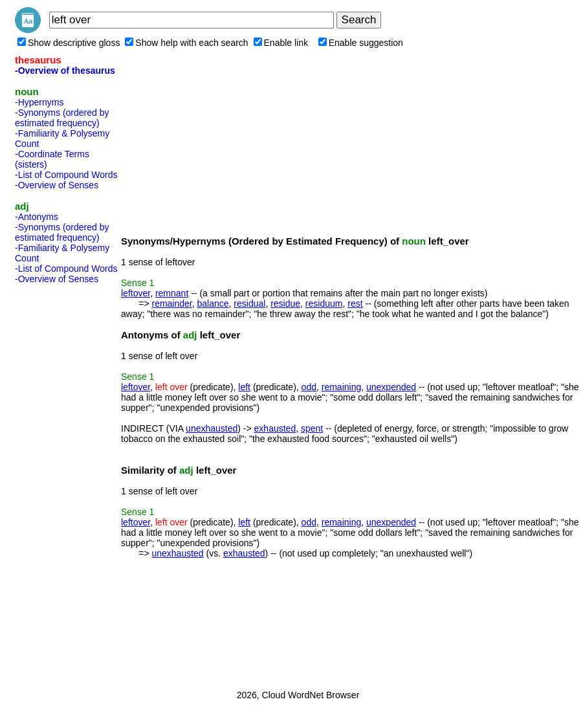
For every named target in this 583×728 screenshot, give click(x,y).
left (244, 387)
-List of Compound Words (66, 175)
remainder (171, 303)
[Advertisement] (67, 483)
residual (249, 303)
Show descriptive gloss (69, 43)
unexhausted (212, 428)
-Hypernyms (39, 102)
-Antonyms (37, 217)
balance (213, 303)
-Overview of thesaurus (65, 71)
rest (355, 303)
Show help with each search (186, 43)
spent (312, 428)
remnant (172, 293)
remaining (341, 387)
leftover (136, 293)
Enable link (281, 43)
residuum (324, 303)
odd (309, 387)
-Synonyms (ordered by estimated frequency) (62, 118)
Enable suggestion (361, 43)
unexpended (391, 387)
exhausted (275, 428)
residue (285, 303)
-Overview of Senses (57, 185)
